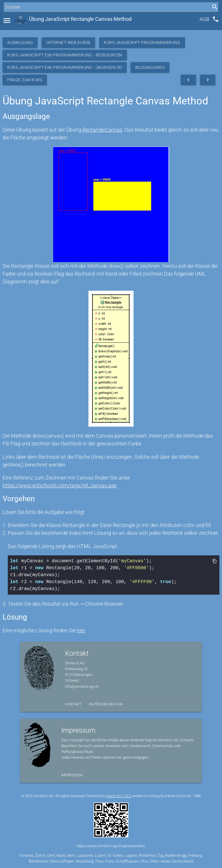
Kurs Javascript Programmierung (142, 43)
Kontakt (73, 704)
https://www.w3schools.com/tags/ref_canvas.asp (60, 485)
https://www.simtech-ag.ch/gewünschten (111, 846)
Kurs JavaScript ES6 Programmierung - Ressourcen (65, 55)
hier (81, 630)
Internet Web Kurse (68, 43)
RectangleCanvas (102, 130)
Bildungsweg (150, 67)
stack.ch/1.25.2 (119, 796)
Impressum (72, 775)
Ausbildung (20, 43)
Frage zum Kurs (25, 80)
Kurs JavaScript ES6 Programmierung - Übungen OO (65, 67)
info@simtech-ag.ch (82, 687)
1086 (197, 796)
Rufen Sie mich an (106, 704)
